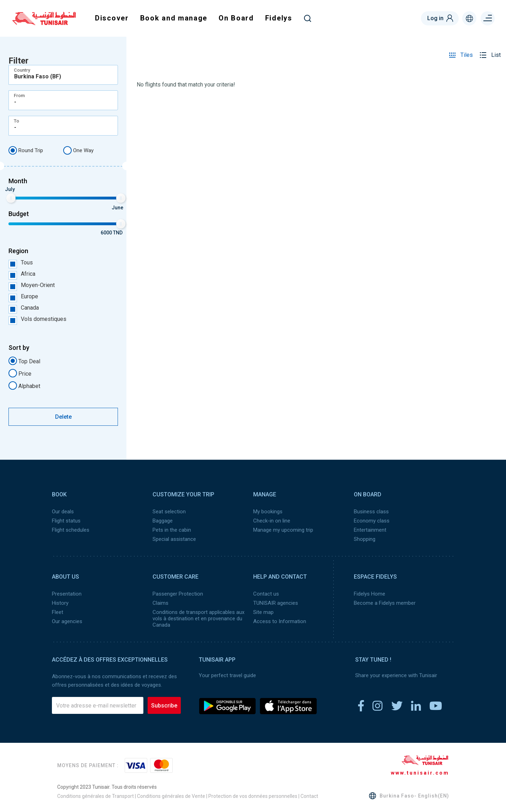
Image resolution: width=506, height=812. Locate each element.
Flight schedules (71, 530)
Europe (23, 297)
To (16, 121)
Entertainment (370, 530)
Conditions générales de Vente (171, 796)
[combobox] (63, 75)
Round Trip (26, 150)
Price (20, 373)
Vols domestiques (37, 319)
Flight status (66, 521)
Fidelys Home (370, 594)
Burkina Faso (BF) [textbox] (38, 77)
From (19, 95)
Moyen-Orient (32, 285)
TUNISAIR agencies (276, 603)
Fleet (58, 612)
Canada (24, 308)
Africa (22, 274)
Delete (63, 417)
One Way (78, 150)
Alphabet (24, 386)
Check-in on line (272, 521)
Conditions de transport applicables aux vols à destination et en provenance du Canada (198, 619)
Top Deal (24, 361)
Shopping (365, 539)
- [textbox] (15, 102)
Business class (371, 512)
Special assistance (174, 539)
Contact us (266, 594)
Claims (160, 603)
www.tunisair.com (420, 773)
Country (22, 70)
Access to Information (280, 621)
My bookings (268, 512)
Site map (263, 612)
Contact (309, 796)
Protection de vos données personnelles (253, 796)
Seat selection (169, 512)
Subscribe (164, 706)
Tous (21, 263)
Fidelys (279, 18)
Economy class (372, 521)
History (60, 603)
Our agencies (67, 621)
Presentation (67, 594)
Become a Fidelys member (385, 603)
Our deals (63, 512)
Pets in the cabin (172, 530)
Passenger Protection (178, 594)
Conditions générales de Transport (96, 796)
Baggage (163, 521)
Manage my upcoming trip (283, 530)
